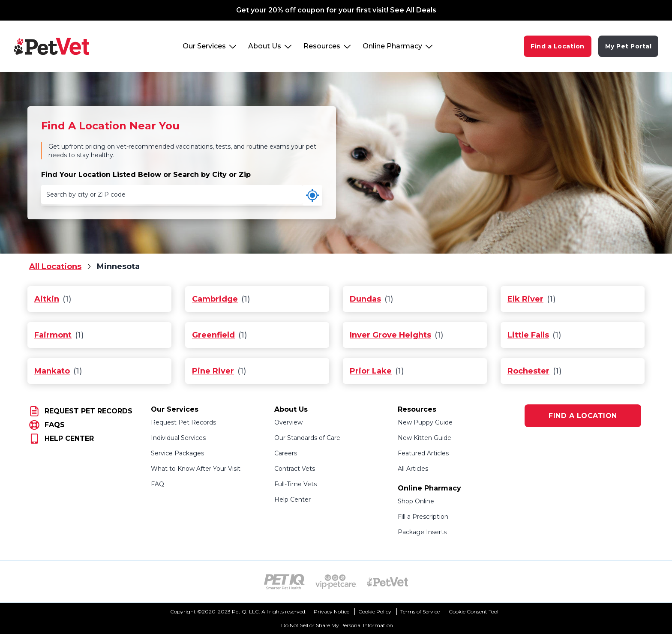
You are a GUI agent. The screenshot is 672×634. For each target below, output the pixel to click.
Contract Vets (295, 469)
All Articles (413, 469)
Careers (286, 453)
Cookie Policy (375, 612)
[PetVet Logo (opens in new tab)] (387, 582)
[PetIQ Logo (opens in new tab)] (285, 582)
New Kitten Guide (424, 438)
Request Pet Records (183, 422)
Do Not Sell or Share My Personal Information (337, 625)
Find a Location (558, 46)
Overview (288, 422)
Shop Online (416, 501)
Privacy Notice (331, 612)
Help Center (292, 499)
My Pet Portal (628, 46)
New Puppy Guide (425, 422)
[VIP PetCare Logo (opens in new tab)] (336, 582)
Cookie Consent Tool (474, 612)
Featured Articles (423, 453)
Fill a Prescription (423, 517)
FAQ (157, 484)
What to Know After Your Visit (196, 469)
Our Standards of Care (307, 438)
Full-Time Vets (295, 484)
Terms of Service (420, 612)
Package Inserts (422, 532)
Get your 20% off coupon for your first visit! (336, 10)
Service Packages (177, 453)
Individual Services (178, 438)
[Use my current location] (312, 195)
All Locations (55, 266)
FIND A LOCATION (583, 416)
